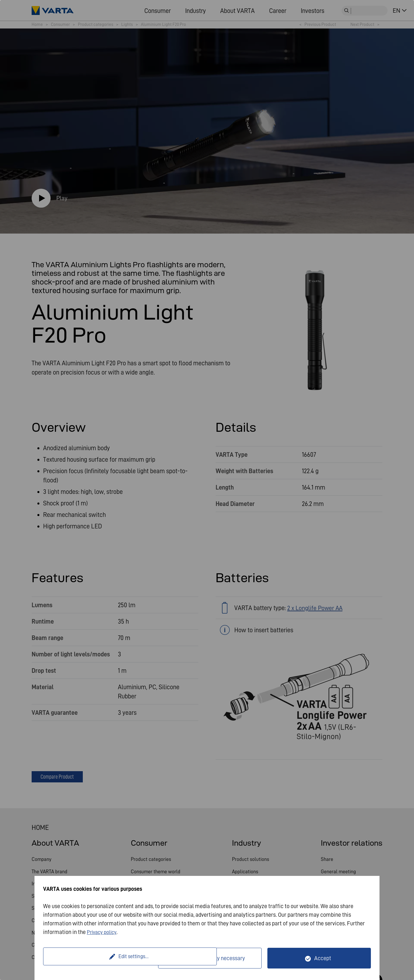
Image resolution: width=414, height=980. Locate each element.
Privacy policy (103, 932)
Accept (323, 958)
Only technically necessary (213, 958)
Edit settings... (101, 958)
